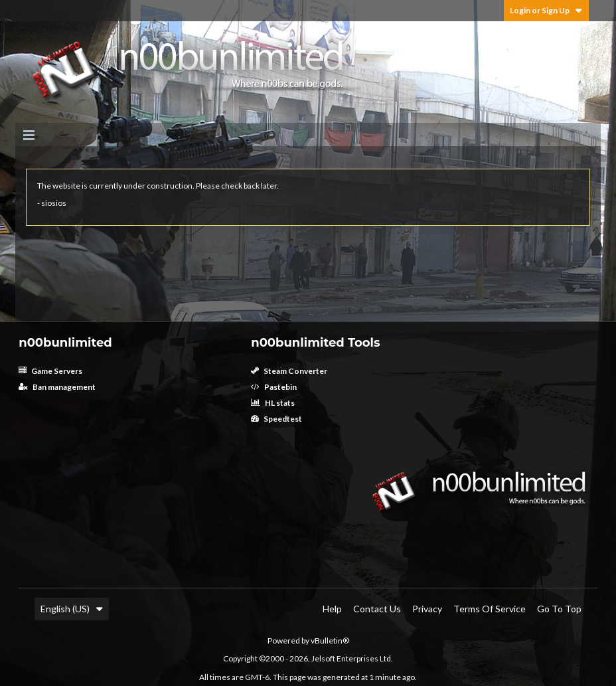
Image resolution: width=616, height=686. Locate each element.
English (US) (72, 609)
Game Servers (50, 371)
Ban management (57, 387)
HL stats (273, 403)
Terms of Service (490, 609)
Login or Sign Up (546, 10)
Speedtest (276, 419)
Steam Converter (289, 371)
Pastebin (274, 387)
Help (332, 609)
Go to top (559, 609)
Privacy (427, 609)
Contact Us (377, 609)
